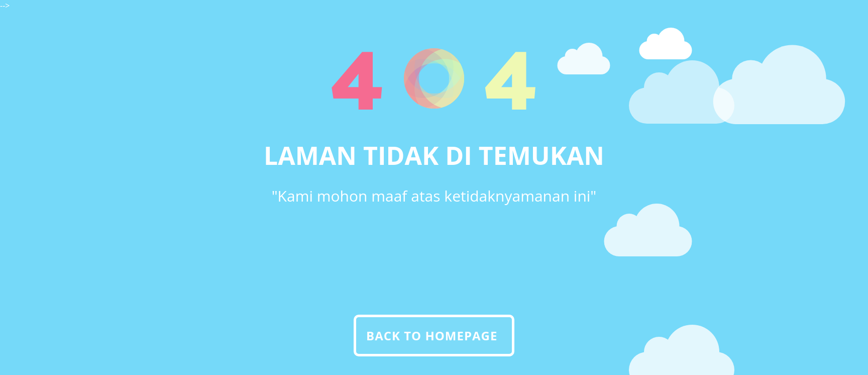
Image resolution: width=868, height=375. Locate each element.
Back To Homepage (432, 336)
